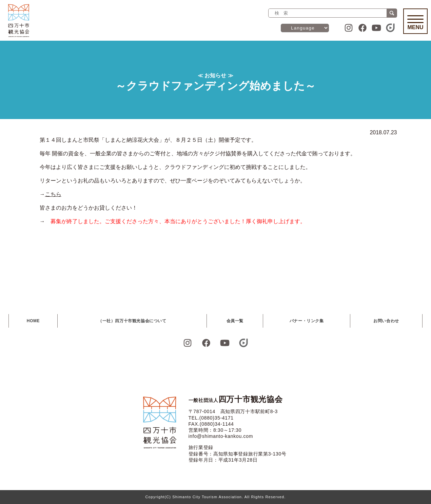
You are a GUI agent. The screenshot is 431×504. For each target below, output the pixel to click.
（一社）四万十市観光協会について (132, 321)
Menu (415, 23)
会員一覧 (235, 321)
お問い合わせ (386, 321)
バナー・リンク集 (307, 321)
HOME (33, 321)
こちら (53, 194)
